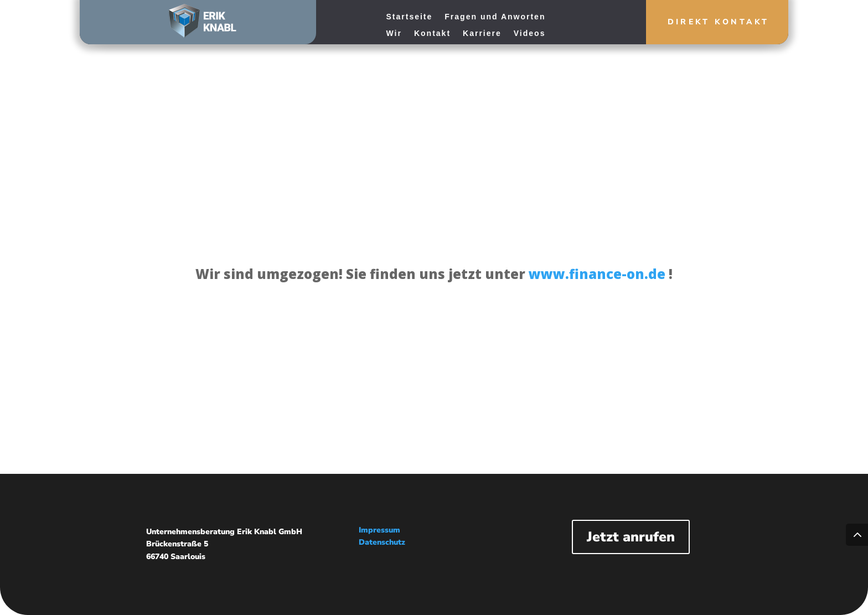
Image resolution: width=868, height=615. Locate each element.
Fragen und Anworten (495, 17)
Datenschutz (382, 542)
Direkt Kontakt (706, 24)
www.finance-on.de (597, 274)
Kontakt (432, 33)
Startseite (410, 17)
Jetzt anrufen (631, 537)
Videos (530, 33)
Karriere (482, 33)
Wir (394, 33)
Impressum (379, 530)
